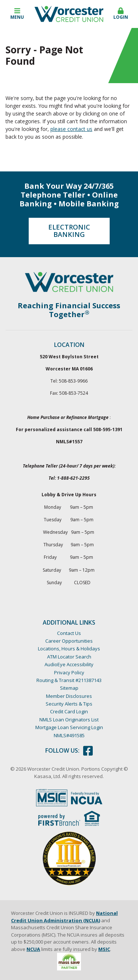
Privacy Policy (69, 672)
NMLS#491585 (69, 735)
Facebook (88, 751)
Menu (17, 14)
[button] (17, 14)
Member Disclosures (69, 696)
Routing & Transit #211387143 (69, 680)
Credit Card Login (69, 711)
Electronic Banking (69, 231)
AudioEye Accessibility (69, 664)
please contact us (71, 129)
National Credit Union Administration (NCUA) (64, 917)
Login (121, 14)
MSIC (104, 949)
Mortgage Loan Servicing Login (69, 727)
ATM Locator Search (69, 657)
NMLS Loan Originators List (69, 720)
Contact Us (69, 633)
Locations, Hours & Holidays (69, 649)
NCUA (33, 949)
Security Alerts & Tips (69, 704)
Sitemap (69, 688)
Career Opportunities (69, 641)
